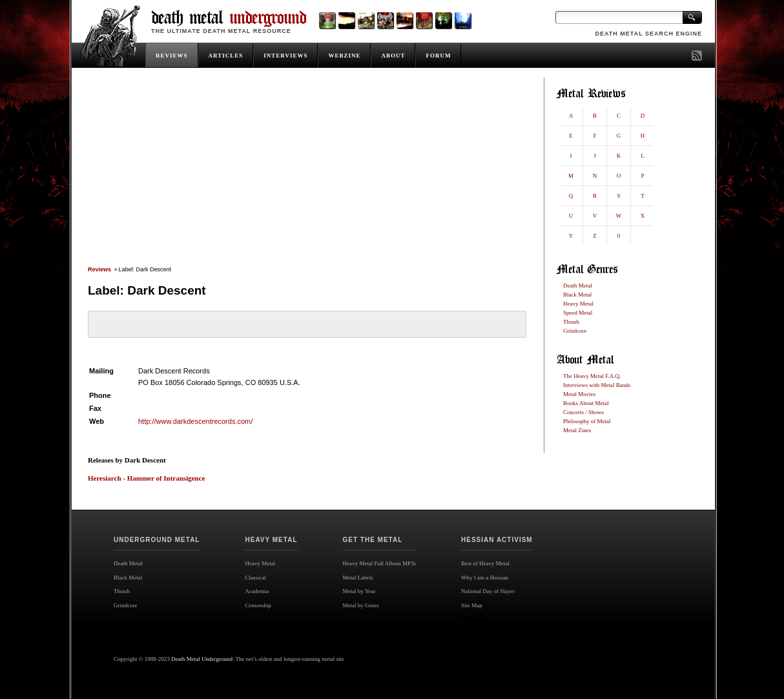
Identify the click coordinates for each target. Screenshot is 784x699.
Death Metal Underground (202, 659)
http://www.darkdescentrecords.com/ (195, 421)
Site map (476, 620)
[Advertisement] (306, 172)
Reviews (99, 269)
